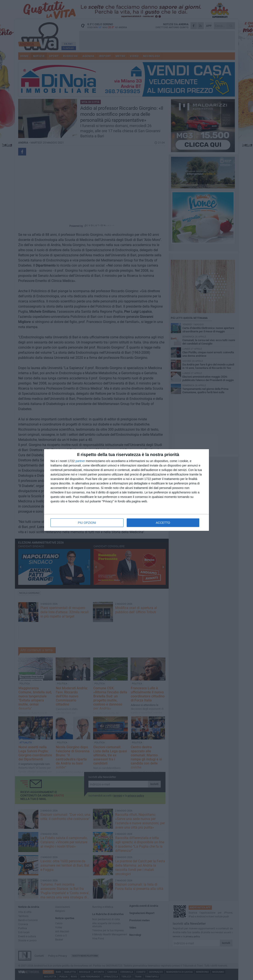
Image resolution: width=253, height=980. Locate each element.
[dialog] (127, 490)
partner (80, 461)
